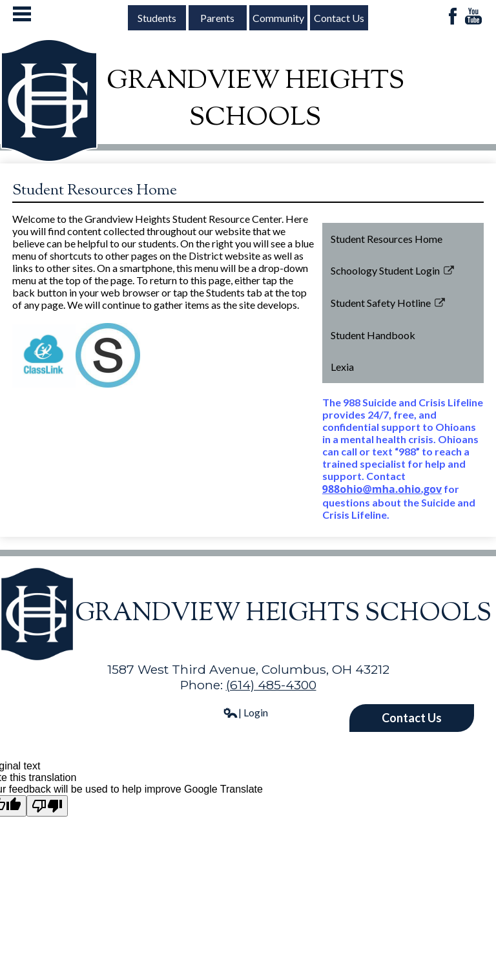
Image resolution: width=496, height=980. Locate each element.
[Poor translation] (47, 806)
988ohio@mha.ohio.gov (382, 489)
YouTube (473, 17)
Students (157, 18)
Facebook (453, 17)
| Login (245, 712)
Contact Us (339, 18)
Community (278, 18)
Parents (217, 18)
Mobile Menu (22, 14)
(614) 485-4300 (271, 685)
